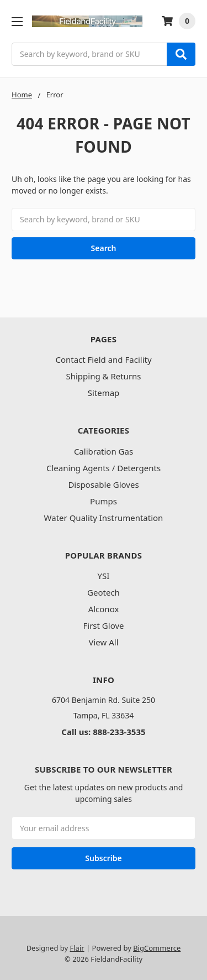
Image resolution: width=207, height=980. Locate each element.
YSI (104, 576)
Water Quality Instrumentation (104, 518)
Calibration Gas (104, 451)
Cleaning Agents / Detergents (104, 468)
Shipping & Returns (103, 376)
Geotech (104, 592)
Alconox (104, 609)
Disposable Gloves (103, 484)
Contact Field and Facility (103, 359)
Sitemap (104, 393)
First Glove (104, 625)
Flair (77, 948)
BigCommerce (157, 948)
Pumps (104, 501)
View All (103, 642)
